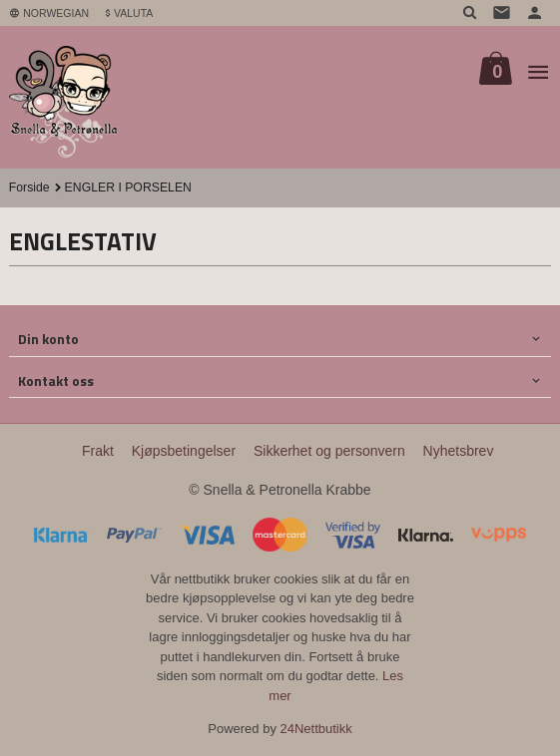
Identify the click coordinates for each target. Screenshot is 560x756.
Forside (29, 188)
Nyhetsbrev (459, 451)
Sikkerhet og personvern (329, 451)
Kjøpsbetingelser (184, 451)
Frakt (98, 451)
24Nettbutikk (316, 729)
